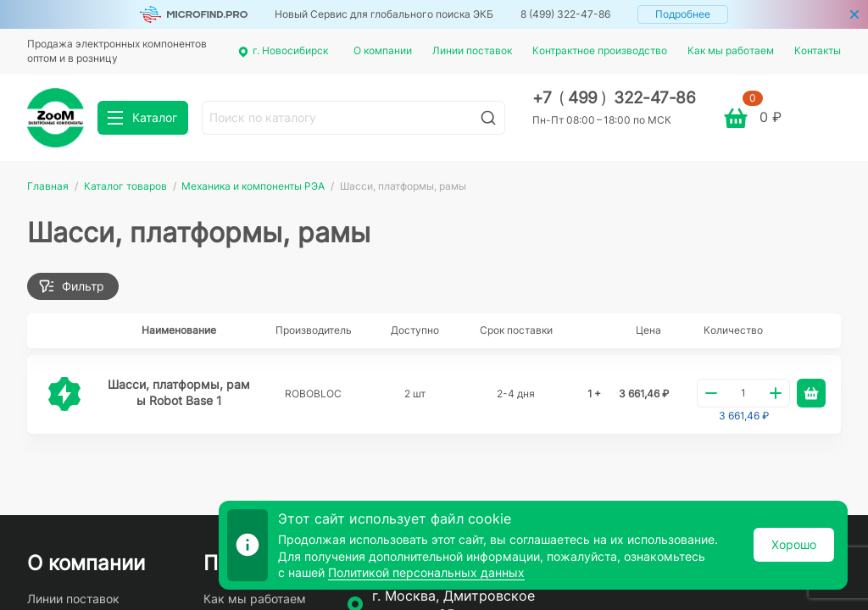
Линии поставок (472, 50)
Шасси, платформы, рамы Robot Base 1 (179, 393)
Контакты (818, 50)
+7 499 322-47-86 (614, 98)
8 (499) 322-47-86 (565, 14)
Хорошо (794, 544)
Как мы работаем (731, 50)
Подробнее (683, 14)
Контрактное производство (600, 50)
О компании (383, 50)
